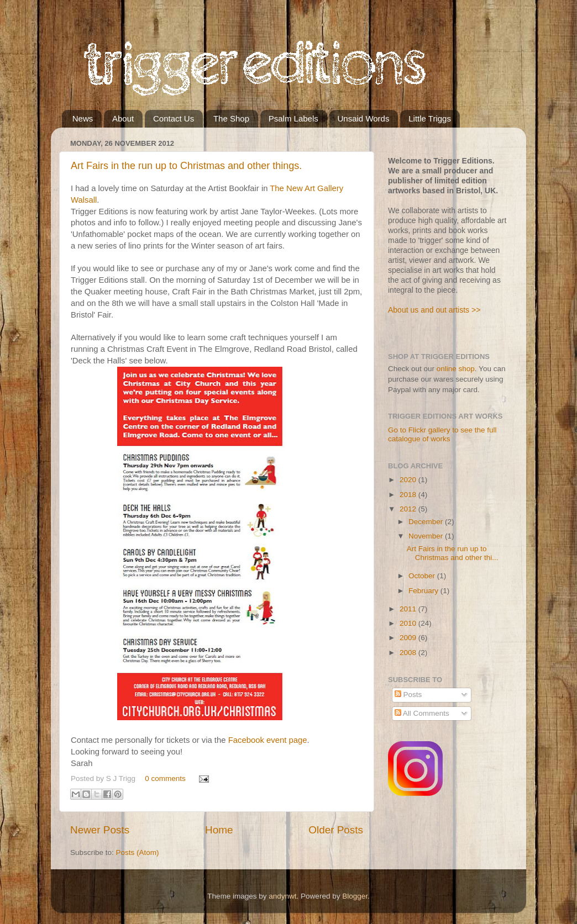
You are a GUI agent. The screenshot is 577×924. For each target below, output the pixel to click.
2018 (409, 495)
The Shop (231, 118)
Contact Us (174, 118)
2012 (409, 509)
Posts (408, 695)
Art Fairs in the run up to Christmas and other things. (186, 166)
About (123, 118)
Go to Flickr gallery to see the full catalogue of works (442, 434)
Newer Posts (100, 830)
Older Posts (336, 830)
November (427, 536)
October (423, 576)
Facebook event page (268, 740)
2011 (409, 609)
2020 (409, 480)
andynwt (282, 896)
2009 (409, 638)
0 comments (165, 778)
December (427, 522)
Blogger (355, 896)
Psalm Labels (293, 118)
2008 (409, 653)
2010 (409, 623)
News (83, 118)
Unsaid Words (364, 118)
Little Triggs (430, 118)
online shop (456, 369)
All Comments (422, 713)
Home (219, 830)
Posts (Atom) (138, 852)
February (424, 591)
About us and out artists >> (434, 310)
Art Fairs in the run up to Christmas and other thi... (453, 553)
